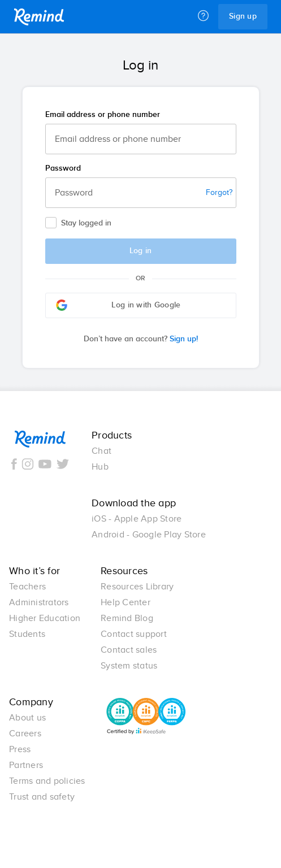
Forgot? (219, 193)
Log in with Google (118, 305)
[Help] (203, 16)
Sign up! (141, 339)
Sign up (243, 16)
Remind (39, 17)
